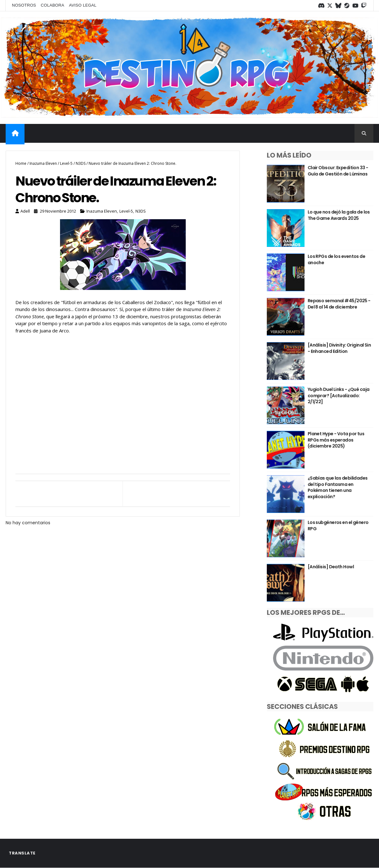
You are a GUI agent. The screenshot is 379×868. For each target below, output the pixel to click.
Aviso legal (83, 5)
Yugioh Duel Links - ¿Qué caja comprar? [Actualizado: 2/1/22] (339, 395)
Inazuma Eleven (43, 163)
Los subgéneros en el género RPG (338, 526)
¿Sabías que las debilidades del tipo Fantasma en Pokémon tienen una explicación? (338, 487)
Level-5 (66, 163)
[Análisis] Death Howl (331, 567)
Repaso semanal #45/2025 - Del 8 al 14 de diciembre (339, 304)
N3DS (81, 163)
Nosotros (24, 5)
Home (21, 163)
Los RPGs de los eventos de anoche (336, 259)
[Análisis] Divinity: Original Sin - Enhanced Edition (339, 348)
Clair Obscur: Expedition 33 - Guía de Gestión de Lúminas (338, 171)
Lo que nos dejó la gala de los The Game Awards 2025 (339, 215)
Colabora (53, 5)
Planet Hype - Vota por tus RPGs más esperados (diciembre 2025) (336, 440)
